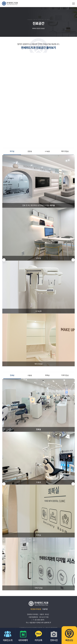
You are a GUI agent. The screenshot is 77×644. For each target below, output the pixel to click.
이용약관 (45, 609)
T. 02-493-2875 (39, 620)
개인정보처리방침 (36, 609)
